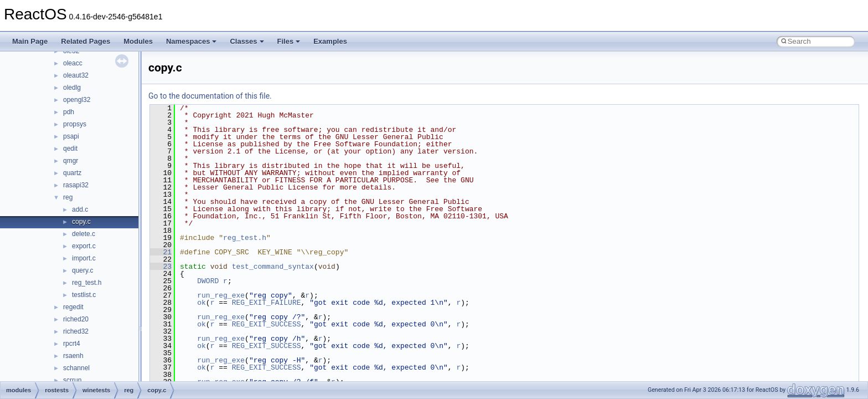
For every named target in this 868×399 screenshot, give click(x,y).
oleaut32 (76, 75)
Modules (138, 41)
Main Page (30, 41)
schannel (76, 368)
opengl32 (77, 100)
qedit (70, 149)
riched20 (76, 319)
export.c (84, 246)
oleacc (73, 63)
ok (201, 303)
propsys (75, 124)
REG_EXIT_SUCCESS (267, 324)
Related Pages (86, 41)
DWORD (208, 281)
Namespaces (192, 41)
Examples (330, 41)
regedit (73, 307)
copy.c (81, 222)
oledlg (72, 88)
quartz (72, 173)
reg (68, 197)
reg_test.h (87, 283)
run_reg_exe (221, 295)
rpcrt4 (72, 344)
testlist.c (84, 295)
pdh (69, 112)
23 (161, 267)
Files (289, 41)
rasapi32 (76, 185)
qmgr (71, 161)
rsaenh (73, 356)
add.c (80, 209)
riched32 (76, 331)
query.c (82, 270)
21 (161, 252)
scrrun (72, 380)
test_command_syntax (273, 267)
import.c (84, 258)
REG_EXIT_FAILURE (267, 303)
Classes (247, 41)
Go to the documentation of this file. (210, 96)
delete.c (84, 234)
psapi (71, 136)
